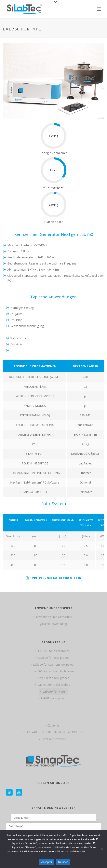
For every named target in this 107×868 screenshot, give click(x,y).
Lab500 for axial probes (52, 658)
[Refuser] (102, 849)
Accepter (47, 862)
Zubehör (52, 725)
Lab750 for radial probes (52, 685)
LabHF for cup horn (53, 698)
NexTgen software (52, 739)
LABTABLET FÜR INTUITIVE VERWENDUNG (52, 732)
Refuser (63, 862)
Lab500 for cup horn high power (53, 671)
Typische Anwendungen (52, 624)
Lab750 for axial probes (52, 678)
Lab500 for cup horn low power (53, 664)
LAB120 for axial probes (53, 651)
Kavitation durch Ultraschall (53, 617)
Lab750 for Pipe (52, 691)
